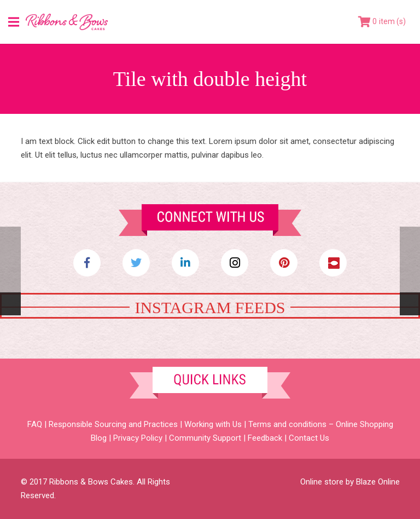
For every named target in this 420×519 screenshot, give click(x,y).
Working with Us (213, 424)
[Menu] (14, 22)
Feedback (265, 438)
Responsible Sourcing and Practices (113, 424)
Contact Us (309, 438)
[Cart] (382, 22)
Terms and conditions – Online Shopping (321, 424)
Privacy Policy (138, 438)
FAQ (35, 424)
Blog (99, 438)
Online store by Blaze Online (350, 482)
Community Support (205, 438)
